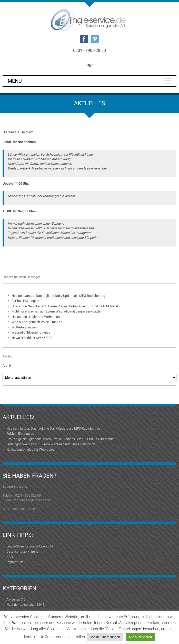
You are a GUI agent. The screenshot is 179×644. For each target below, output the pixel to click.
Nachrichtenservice (21, 605)
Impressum (15, 562)
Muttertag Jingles (24, 327)
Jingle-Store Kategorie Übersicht (30, 546)
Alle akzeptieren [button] (140, 637)
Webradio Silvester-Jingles (31, 332)
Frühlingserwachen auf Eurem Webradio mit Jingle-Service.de (56, 311)
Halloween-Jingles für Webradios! (36, 317)
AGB (10, 557)
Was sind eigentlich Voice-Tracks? (37, 322)
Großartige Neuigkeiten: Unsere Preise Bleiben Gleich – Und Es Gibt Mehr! (65, 306)
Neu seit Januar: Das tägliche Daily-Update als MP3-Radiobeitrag (58, 296)
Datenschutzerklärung (22, 551)
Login (89, 65)
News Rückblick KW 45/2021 (33, 338)
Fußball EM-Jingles (25, 301)
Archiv (7, 366)
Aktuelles (13, 599)
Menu (15, 81)
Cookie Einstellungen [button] (105, 637)
